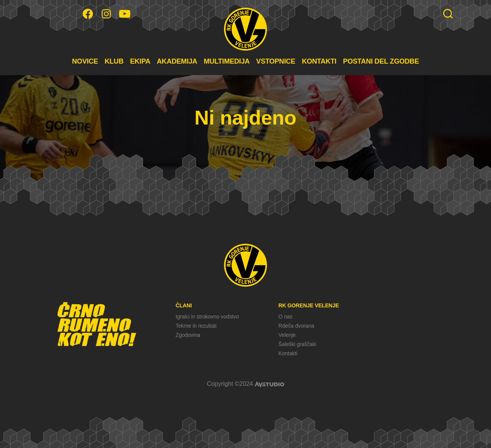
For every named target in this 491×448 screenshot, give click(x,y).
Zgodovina (188, 335)
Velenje (287, 335)
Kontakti (288, 353)
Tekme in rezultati (196, 326)
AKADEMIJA (177, 61)
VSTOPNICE (276, 61)
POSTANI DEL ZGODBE (381, 61)
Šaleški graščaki (297, 344)
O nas (286, 317)
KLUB (114, 61)
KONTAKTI (319, 61)
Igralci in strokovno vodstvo (207, 317)
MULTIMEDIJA (227, 61)
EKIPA (140, 61)
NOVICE (85, 61)
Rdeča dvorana (296, 326)
